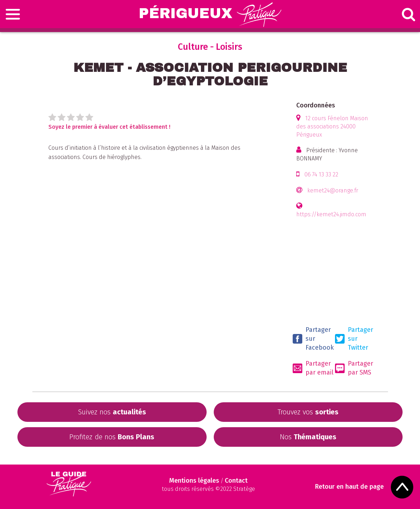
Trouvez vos (308, 412)
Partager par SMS (354, 368)
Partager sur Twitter (354, 339)
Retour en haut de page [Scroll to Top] (349, 487)
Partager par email (313, 368)
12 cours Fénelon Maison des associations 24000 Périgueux (332, 126)
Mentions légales (194, 481)
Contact (236, 481)
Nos (308, 437)
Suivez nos (112, 412)
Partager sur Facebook (313, 339)
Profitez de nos (112, 437)
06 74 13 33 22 (321, 174)
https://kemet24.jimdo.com (331, 214)
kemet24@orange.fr (333, 190)
